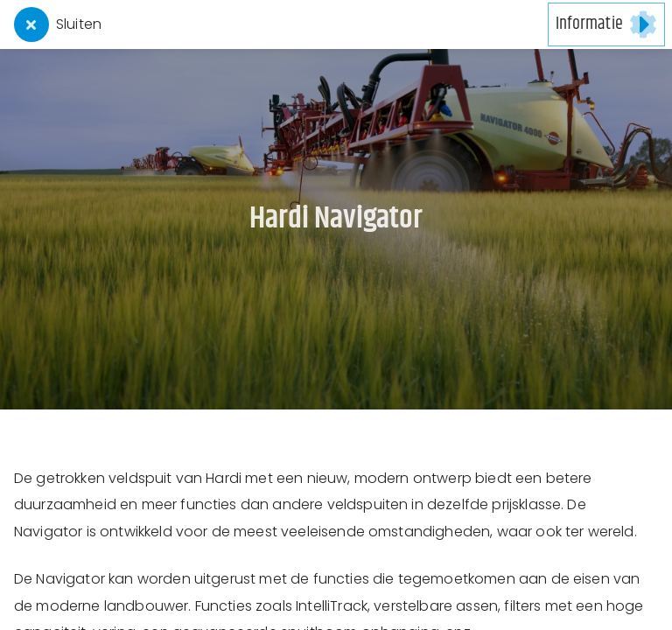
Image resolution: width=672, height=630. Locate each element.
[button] (606, 24)
